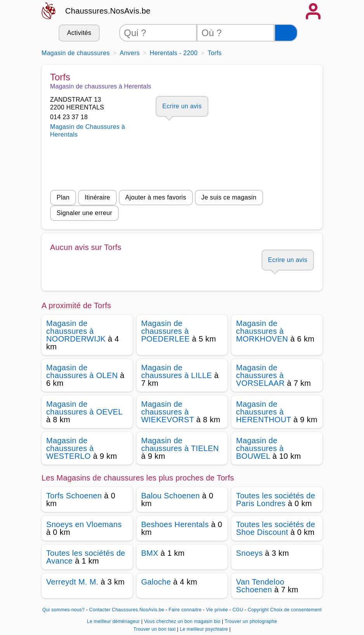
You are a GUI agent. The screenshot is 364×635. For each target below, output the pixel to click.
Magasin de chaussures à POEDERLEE (166, 331)
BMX (150, 553)
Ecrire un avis (182, 106)
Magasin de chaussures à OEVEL (84, 408)
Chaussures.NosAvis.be (108, 11)
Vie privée (217, 610)
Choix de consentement (296, 610)
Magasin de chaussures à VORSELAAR (260, 375)
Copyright (258, 610)
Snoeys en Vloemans (84, 524)
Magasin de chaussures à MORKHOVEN (262, 331)
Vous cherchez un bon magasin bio (183, 621)
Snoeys (249, 553)
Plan (63, 197)
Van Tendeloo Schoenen (260, 586)
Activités (79, 33)
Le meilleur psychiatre (204, 629)
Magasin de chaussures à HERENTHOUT (263, 412)
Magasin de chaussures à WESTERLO (70, 448)
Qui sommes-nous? (63, 610)
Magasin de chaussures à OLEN (82, 371)
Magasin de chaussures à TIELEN (180, 444)
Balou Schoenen (171, 496)
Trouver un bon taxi (155, 629)
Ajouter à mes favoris (156, 197)
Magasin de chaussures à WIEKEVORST (168, 412)
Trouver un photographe (251, 621)
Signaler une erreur (84, 213)
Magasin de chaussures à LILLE (177, 371)
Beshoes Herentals (175, 524)
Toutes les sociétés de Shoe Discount (276, 528)
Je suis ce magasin (229, 197)
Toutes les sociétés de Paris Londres (276, 500)
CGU (238, 610)
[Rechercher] (286, 33)
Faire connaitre (185, 610)
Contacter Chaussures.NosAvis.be (127, 610)
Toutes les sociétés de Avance (86, 557)
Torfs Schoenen (74, 496)
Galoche (156, 582)
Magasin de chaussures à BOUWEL (260, 448)
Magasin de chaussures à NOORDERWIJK (76, 331)
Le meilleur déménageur (114, 621)
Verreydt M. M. (72, 582)
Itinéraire (97, 197)
